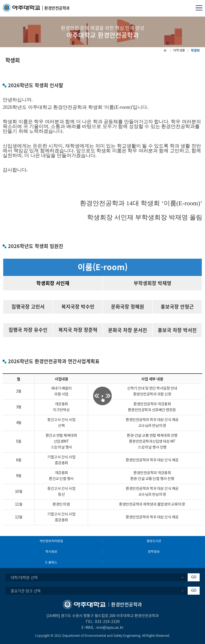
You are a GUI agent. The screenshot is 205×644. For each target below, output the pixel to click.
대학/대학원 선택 (24, 577)
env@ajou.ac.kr (110, 628)
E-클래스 (51, 563)
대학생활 (179, 51)
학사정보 (51, 552)
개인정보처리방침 (51, 541)
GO (194, 577)
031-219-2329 (107, 622)
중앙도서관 (154, 541)
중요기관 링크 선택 (26, 591)
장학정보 (154, 552)
